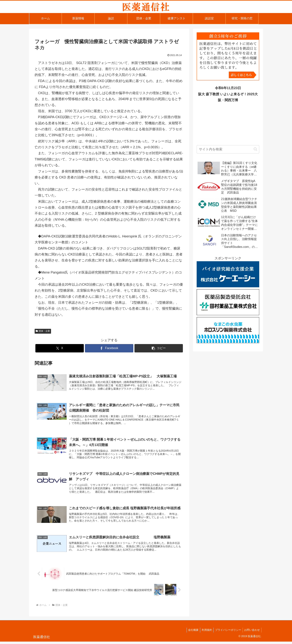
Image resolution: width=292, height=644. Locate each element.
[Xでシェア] (60, 348)
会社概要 (190, 632)
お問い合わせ (252, 632)
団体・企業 (43, 331)
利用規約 (205, 632)
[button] (159, 348)
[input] (228, 149)
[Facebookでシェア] (109, 348)
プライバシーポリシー (227, 632)
